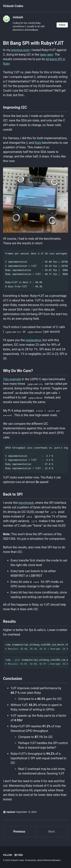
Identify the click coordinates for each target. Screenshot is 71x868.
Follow (62, 25)
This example (12, 379)
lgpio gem (46, 55)
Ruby (38, 143)
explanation (33, 340)
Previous (19, 832)
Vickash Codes (13, 6)
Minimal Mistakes (52, 860)
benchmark (26, 503)
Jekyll (39, 860)
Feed (19, 855)
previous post (20, 50)
